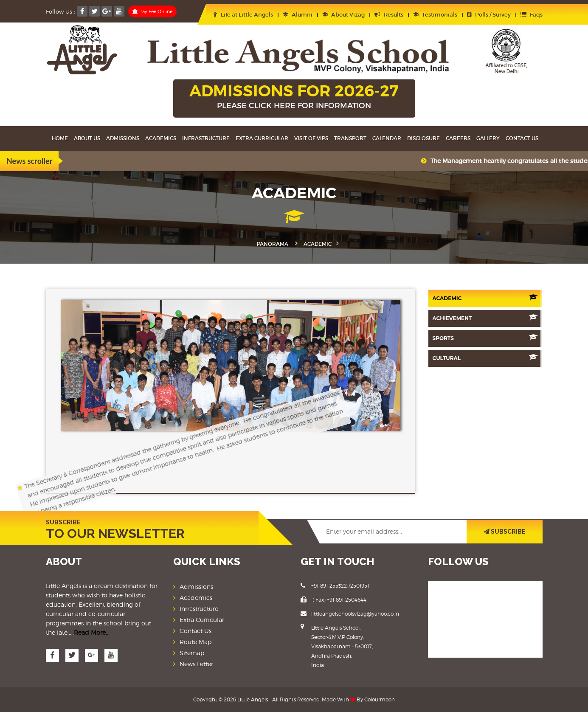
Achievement (485, 318)
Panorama (273, 244)
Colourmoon (380, 699)
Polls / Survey (489, 15)
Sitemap (192, 653)
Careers (458, 138)
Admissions (123, 138)
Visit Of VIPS (311, 138)
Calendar (387, 138)
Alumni (298, 15)
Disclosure (423, 138)
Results (389, 15)
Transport (350, 138)
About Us (87, 138)
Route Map (196, 642)
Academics (161, 138)
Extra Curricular (262, 138)
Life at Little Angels (243, 15)
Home (60, 138)
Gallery (488, 138)
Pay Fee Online (152, 11)
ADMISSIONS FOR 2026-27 (294, 97)
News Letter (196, 664)
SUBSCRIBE (505, 532)
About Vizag (343, 15)
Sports (485, 338)
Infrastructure (206, 138)
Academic (485, 298)
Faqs (532, 15)
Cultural (485, 358)
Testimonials (435, 15)
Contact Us (522, 138)
